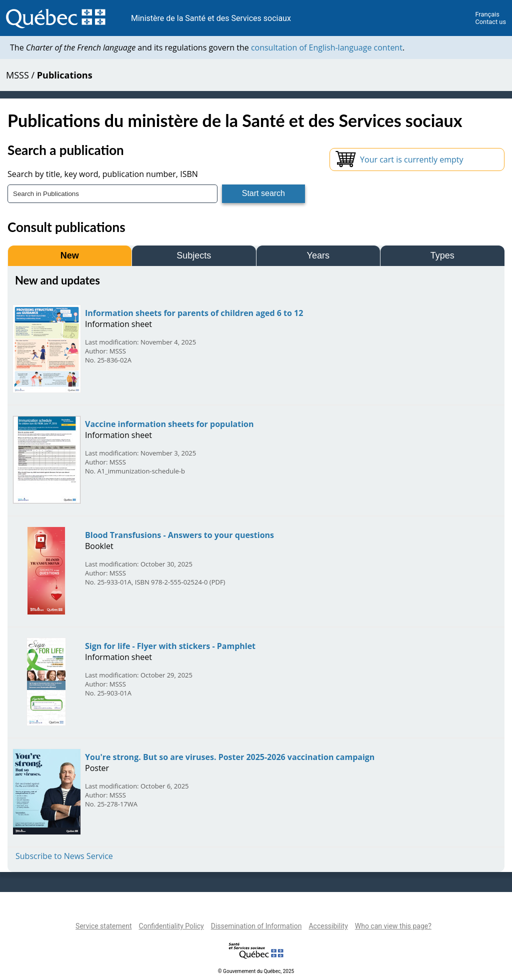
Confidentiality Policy (171, 926)
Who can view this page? (393, 926)
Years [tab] (318, 255)
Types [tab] (442, 255)
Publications (65, 75)
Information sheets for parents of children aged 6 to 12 (194, 313)
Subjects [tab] (194, 255)
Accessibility (328, 926)
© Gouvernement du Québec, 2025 (256, 971)
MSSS (17, 75)
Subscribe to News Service (64, 856)
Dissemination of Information (256, 926)
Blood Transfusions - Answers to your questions (179, 535)
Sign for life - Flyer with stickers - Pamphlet (170, 646)
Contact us (490, 22)
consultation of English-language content (327, 47)
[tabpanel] (256, 567)
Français (487, 14)
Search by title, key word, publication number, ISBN (103, 174)
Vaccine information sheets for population (169, 424)
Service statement (103, 926)
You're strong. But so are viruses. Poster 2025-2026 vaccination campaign (230, 757)
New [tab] (70, 255)
